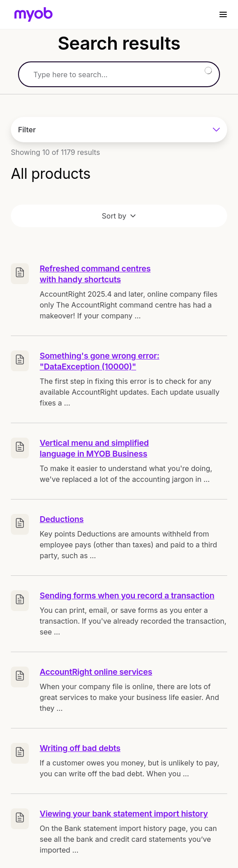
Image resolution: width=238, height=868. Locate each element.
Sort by (119, 216)
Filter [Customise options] (119, 130)
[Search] (119, 74)
